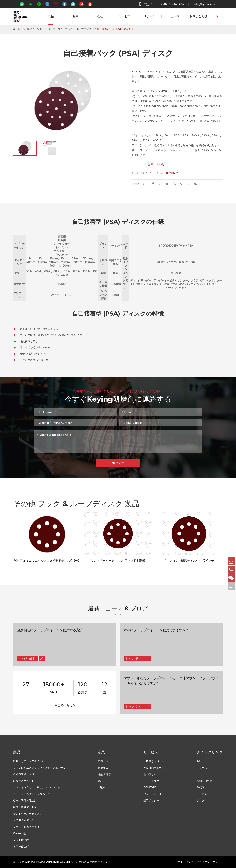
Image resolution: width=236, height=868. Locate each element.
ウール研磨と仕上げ (25, 800)
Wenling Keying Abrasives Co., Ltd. (48, 861)
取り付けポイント (24, 780)
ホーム (21, 29)
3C (99, 780)
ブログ (200, 800)
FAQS (200, 787)
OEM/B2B (150, 787)
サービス (125, 16)
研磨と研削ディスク (25, 806)
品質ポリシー (151, 800)
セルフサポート (153, 774)
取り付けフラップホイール (29, 761)
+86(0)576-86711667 (171, 4)
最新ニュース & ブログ (118, 611)
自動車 (102, 787)
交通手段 (103, 761)
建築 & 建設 (104, 774)
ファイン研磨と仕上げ (26, 826)
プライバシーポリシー (210, 861)
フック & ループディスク (80, 29)
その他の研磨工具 (24, 820)
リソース (149, 16)
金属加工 (103, 767)
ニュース (174, 16)
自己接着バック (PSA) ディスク (115, 29)
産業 (76, 16)
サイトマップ (185, 861)
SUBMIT (118, 463)
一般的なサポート (154, 761)
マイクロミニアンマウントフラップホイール (39, 767)
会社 (100, 16)
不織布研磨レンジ (24, 774)
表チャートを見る (62, 295)
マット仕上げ (21, 839)
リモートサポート (154, 780)
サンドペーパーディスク (49, 29)
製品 (51, 16)
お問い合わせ (198, 16)
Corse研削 (20, 833)
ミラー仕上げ (21, 846)
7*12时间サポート (154, 767)
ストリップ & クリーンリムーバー (33, 793)
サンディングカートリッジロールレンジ (37, 787)
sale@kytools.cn (204, 4)
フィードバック (153, 793)
